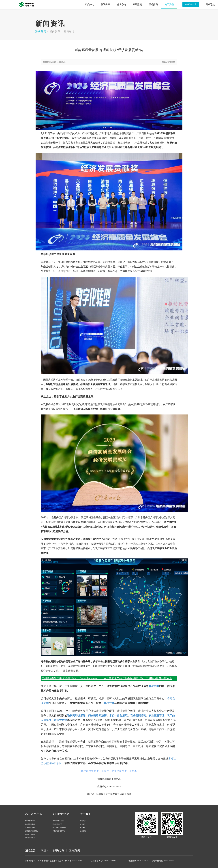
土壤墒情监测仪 (30, 828)
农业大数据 (61, 720)
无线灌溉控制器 (30, 838)
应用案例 (74, 850)
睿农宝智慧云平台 (58, 821)
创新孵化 (83, 828)
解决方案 (154, 686)
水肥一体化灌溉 (118, 715)
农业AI (45, 850)
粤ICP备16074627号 (73, 861)
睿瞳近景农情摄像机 (31, 831)
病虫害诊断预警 (97, 715)
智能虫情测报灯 (30, 821)
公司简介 (83, 821)
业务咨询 (83, 831)
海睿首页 (41, 31)
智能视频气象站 (30, 824)
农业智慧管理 (156, 715)
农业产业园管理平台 (59, 831)
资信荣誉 (83, 824)
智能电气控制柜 (30, 834)
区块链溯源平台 (57, 824)
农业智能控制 (138, 715)
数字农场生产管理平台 (60, 828)
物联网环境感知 (76, 715)
